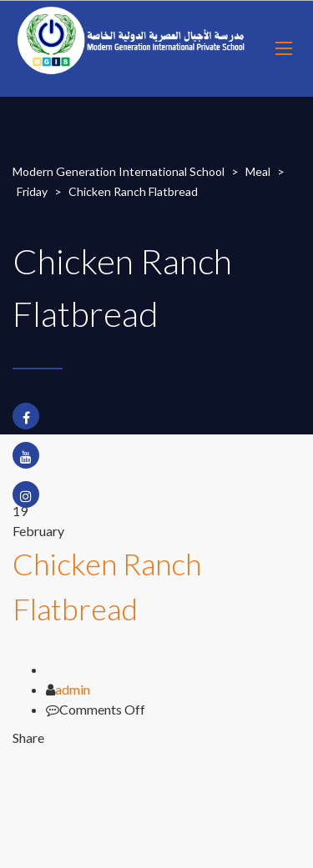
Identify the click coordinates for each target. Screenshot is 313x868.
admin (73, 689)
